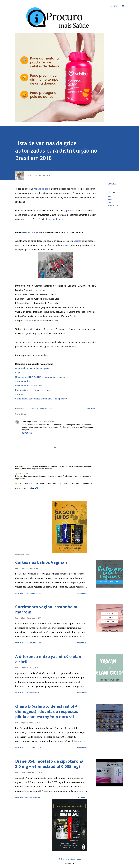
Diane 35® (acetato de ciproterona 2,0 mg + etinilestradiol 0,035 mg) (49, 764)
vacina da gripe (56, 219)
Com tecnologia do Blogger (70, 859)
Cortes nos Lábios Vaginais (41, 562)
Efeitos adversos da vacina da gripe (32, 390)
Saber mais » (82, 593)
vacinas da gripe (42, 189)
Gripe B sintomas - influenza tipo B (32, 368)
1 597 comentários (33, 643)
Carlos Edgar (27, 422)
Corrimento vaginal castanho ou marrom (47, 609)
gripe (66, 211)
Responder (27, 433)
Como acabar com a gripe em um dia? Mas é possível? (42, 399)
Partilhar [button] (112, 184)
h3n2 (109, 202)
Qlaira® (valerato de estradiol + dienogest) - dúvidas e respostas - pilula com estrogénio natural (48, 711)
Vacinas (19, 394)
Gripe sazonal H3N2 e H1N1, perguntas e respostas (40, 377)
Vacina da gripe (23, 381)
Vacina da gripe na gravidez (29, 386)
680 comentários (33, 797)
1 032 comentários (33, 593)
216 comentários (33, 693)
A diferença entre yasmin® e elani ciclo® (49, 659)
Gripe (18, 373)
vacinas (78, 241)
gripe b (110, 199)
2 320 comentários (33, 748)
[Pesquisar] (113, 6)
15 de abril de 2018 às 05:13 (43, 422)
